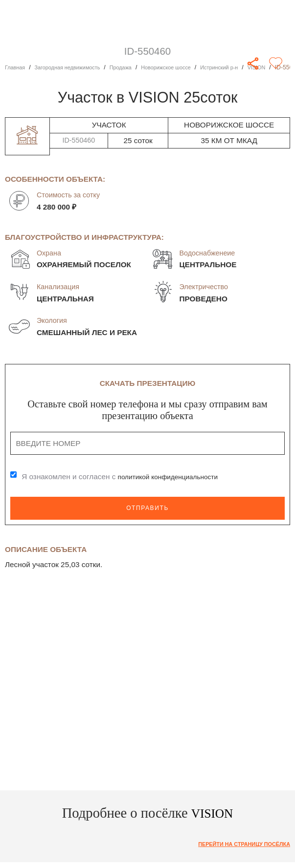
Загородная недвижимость (74, 67)
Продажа (133, 67)
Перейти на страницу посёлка (238, 845)
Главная (16, 67)
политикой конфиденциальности (175, 476)
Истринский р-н (242, 67)
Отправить (147, 508)
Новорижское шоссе (184, 67)
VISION (284, 67)
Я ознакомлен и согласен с (126, 476)
